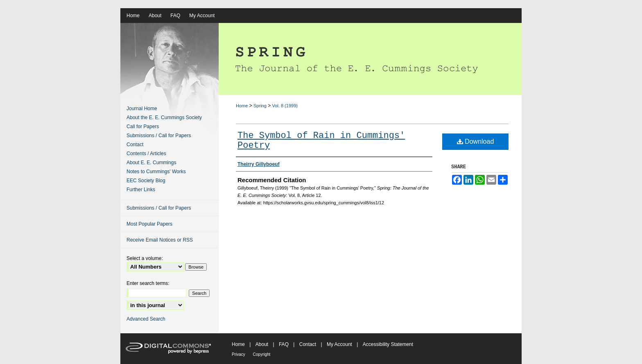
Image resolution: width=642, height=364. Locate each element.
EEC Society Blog (146, 181)
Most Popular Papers (149, 224)
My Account (340, 344)
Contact (135, 145)
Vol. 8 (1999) (285, 106)
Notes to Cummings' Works (156, 172)
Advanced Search (146, 319)
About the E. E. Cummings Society (164, 118)
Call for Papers (143, 127)
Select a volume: (145, 258)
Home (242, 106)
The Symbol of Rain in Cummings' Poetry (321, 141)
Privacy (239, 354)
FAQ (284, 344)
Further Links (141, 190)
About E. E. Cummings (151, 163)
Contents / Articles (146, 154)
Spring (260, 106)
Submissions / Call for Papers (159, 136)
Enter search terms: (148, 283)
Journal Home (142, 109)
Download (476, 141)
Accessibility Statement (388, 344)
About (263, 344)
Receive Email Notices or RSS (160, 240)
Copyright (262, 354)
